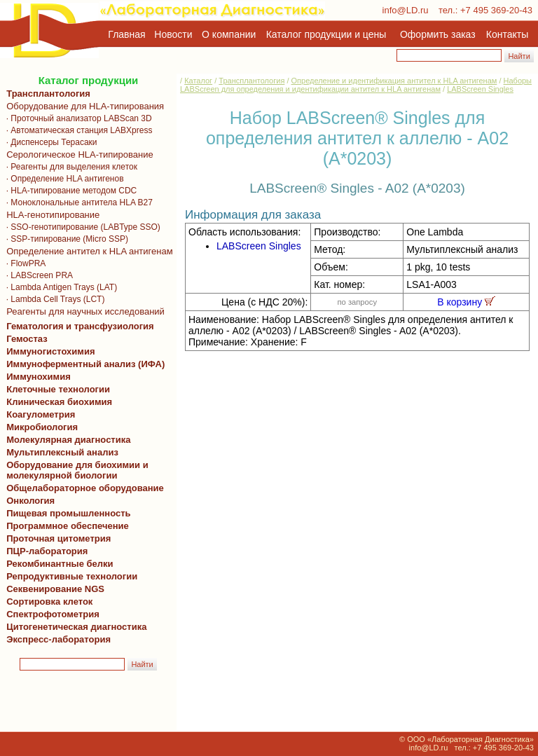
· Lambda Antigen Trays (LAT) (59, 287)
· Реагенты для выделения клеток (69, 167)
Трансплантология (46, 94)
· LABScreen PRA (37, 275)
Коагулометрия (41, 414)
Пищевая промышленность (69, 513)
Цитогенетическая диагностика (74, 627)
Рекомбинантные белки (57, 564)
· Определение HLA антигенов (63, 179)
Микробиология (42, 427)
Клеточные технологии (56, 389)
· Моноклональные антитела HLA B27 (77, 202)
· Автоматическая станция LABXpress (77, 130)
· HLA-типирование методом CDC (69, 191)
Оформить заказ (438, 34)
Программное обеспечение (68, 526)
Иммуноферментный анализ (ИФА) (83, 364)
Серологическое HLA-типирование (77, 154)
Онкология (30, 501)
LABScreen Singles (480, 89)
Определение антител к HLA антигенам (87, 251)
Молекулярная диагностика (66, 440)
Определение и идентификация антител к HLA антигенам (394, 81)
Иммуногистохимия (48, 351)
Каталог (198, 81)
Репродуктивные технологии (69, 576)
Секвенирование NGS (53, 589)
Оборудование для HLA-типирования (83, 106)
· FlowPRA (23, 263)
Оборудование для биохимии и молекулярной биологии (75, 470)
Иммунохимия (39, 377)
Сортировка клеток (47, 602)
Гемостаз (27, 339)
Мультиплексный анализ (62, 452)
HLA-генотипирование (50, 215)
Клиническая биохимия (57, 402)
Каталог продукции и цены (326, 34)
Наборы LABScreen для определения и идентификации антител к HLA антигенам (356, 85)
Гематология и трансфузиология (78, 326)
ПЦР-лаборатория (44, 551)
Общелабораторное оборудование (83, 488)
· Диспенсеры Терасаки (49, 142)
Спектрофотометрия (53, 614)
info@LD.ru (406, 10)
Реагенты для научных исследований (83, 311)
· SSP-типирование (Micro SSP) (65, 239)
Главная (126, 34)
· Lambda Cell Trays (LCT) (53, 299)
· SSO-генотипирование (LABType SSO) (81, 227)
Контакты (507, 34)
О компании (227, 34)
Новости (173, 34)
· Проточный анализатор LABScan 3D (77, 118)
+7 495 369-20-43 (496, 10)
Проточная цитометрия (56, 538)
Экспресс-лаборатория (58, 639)
